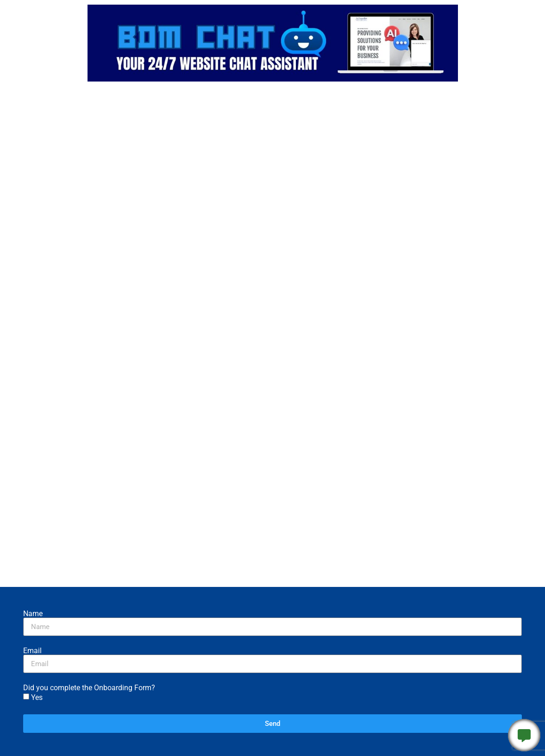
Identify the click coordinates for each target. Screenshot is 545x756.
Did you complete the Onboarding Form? (89, 688)
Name (33, 614)
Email (32, 651)
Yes (37, 697)
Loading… (273, 335)
